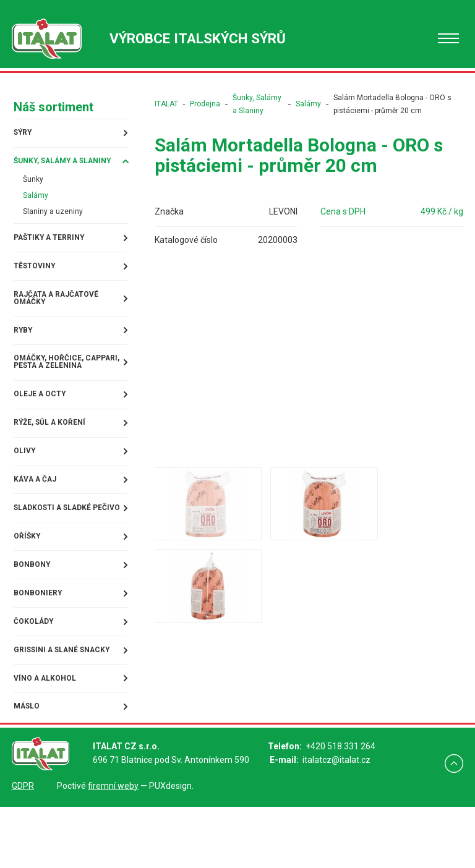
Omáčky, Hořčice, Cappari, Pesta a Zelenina (51, 388)
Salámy (36, 207)
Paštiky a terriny (52, 252)
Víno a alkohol (46, 740)
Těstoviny (36, 281)
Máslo (27, 770)
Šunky (33, 190)
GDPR (23, 847)
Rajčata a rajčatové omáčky (60, 315)
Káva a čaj (35, 515)
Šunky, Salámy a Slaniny (49, 166)
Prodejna (202, 104)
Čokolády (34, 672)
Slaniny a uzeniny (55, 224)
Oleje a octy (41, 426)
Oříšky (27, 583)
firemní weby (113, 847)
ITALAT (163, 104)
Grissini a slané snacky (48, 706)
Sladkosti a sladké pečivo (57, 549)
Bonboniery (39, 642)
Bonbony (32, 613)
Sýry (22, 132)
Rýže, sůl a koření (53, 456)
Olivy (24, 485)
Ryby (22, 349)
